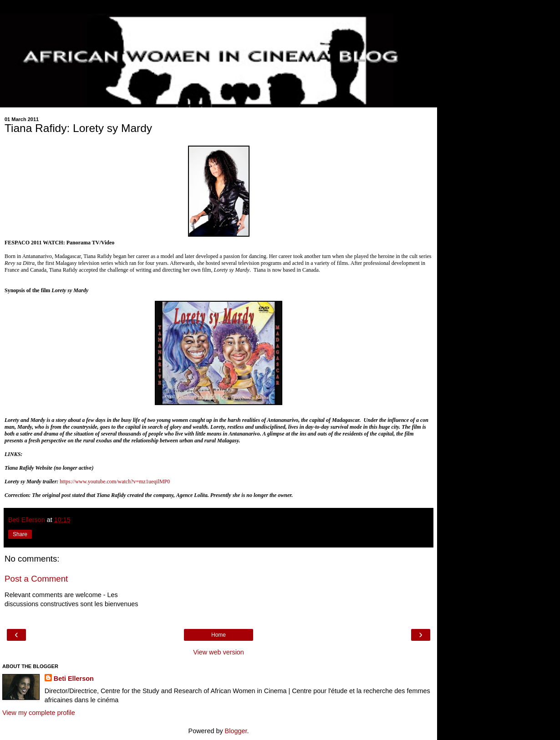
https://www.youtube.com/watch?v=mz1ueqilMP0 (115, 482)
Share (20, 534)
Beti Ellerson (74, 679)
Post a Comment (36, 579)
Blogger (236, 731)
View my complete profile (39, 713)
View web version (219, 652)
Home (219, 635)
